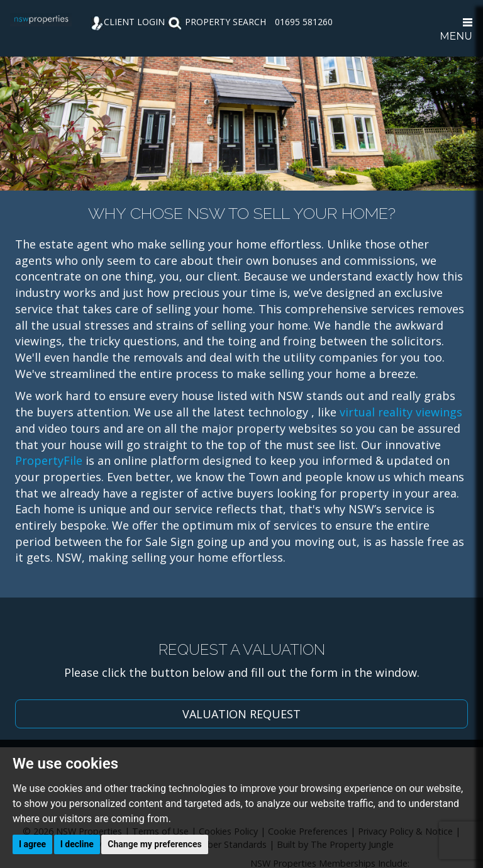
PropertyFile (49, 460)
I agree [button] (32, 844)
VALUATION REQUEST (241, 714)
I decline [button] (77, 844)
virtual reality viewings (401, 412)
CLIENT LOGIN (128, 22)
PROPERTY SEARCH (217, 22)
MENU (456, 30)
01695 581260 (304, 22)
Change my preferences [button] (154, 844)
